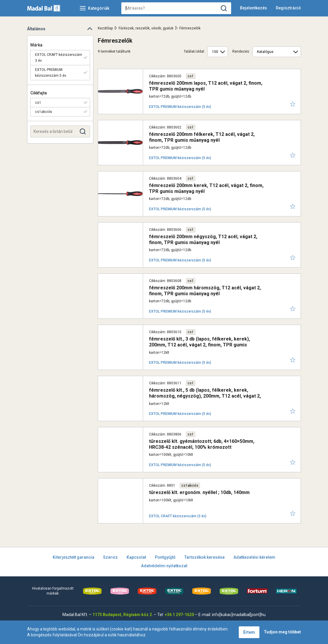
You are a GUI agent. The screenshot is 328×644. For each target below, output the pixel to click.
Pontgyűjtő (165, 557)
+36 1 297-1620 (179, 615)
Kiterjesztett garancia (73, 557)
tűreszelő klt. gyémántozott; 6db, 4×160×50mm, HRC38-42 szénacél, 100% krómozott (202, 444)
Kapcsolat (136, 557)
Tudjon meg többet (282, 632)
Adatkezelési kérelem (254, 557)
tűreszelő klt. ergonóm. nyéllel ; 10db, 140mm (199, 492)
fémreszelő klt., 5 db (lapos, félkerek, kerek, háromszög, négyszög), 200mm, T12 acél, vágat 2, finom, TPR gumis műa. (205, 396)
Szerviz (110, 557)
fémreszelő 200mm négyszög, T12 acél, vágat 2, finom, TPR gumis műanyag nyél (203, 239)
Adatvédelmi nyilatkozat (164, 566)
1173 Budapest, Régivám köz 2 (122, 615)
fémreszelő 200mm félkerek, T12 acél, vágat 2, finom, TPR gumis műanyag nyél (202, 137)
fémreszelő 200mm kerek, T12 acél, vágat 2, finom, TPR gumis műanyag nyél (206, 188)
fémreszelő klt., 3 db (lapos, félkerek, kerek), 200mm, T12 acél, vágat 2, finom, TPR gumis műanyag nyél (199, 344)
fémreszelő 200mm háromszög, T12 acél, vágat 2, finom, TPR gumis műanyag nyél (205, 291)
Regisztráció (288, 8)
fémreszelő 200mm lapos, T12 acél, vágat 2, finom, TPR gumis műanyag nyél (206, 86)
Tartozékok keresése (204, 557)
